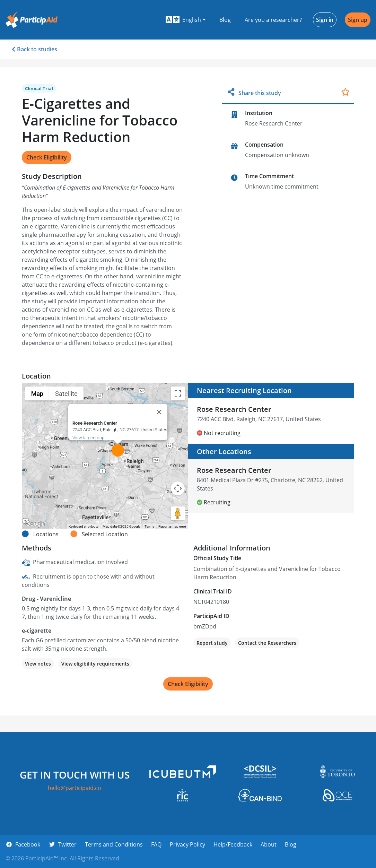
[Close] (159, 412)
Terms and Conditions (114, 844)
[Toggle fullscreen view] (178, 393)
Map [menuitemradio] (37, 394)
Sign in (325, 20)
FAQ (156, 844)
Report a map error (172, 526)
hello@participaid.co (75, 788)
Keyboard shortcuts (84, 526)
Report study (212, 643)
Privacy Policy (187, 844)
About (269, 844)
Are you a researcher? (273, 20)
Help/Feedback (233, 844)
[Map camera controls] (178, 488)
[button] (186, 20)
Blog (225, 20)
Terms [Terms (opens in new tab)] (149, 526)
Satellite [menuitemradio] (66, 394)
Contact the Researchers (267, 643)
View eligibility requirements (95, 664)
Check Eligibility (47, 157)
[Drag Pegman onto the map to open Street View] (178, 513)
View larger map (88, 438)
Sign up (358, 20)
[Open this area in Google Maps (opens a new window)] (35, 524)
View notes (38, 664)
